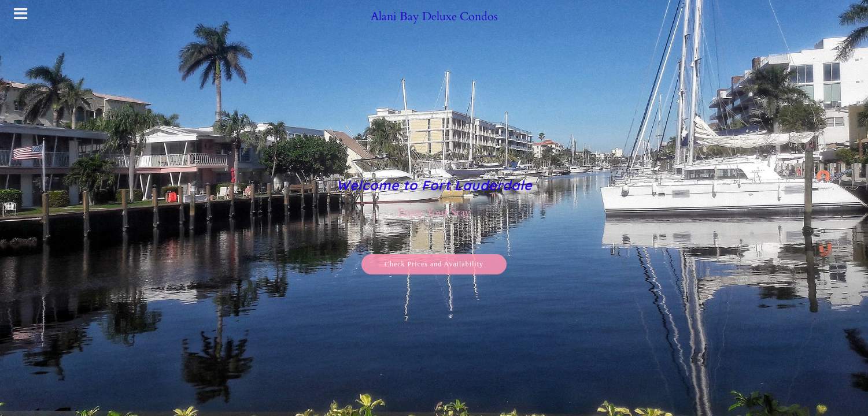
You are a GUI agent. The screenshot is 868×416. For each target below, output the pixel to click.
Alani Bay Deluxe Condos (434, 16)
